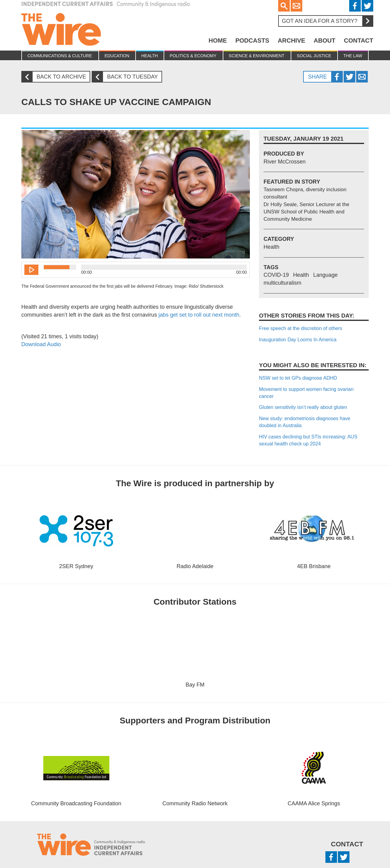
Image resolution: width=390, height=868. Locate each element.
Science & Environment (257, 56)
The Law (353, 56)
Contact (359, 40)
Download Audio (41, 344)
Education (117, 56)
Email (296, 6)
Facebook (355, 6)
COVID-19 (276, 275)
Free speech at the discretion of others (301, 328)
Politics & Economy (193, 56)
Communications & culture (60, 56)
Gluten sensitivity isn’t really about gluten (303, 407)
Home (218, 40)
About (325, 40)
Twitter (367, 6)
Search (284, 6)
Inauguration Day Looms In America (298, 340)
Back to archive (56, 77)
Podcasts (252, 40)
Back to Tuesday (127, 77)
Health (150, 56)
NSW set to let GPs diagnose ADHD (298, 378)
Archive (292, 40)
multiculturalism (282, 283)
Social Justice (314, 56)
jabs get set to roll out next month (198, 315)
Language (325, 275)
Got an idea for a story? (327, 21)
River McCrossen (285, 162)
